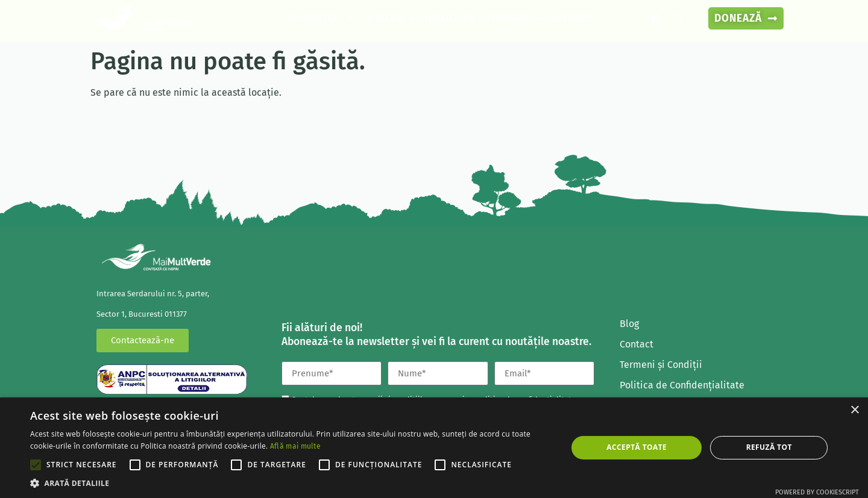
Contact (637, 344)
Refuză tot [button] (769, 447)
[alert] (434, 448)
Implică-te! (451, 18)
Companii (514, 18)
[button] (291, 483)
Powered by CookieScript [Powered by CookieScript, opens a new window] (817, 492)
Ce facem (389, 18)
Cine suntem (317, 18)
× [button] (854, 410)
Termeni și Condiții (661, 365)
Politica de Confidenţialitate (682, 385)
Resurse (577, 18)
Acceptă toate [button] (637, 447)
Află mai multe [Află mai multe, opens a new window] (295, 446)
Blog (629, 324)
